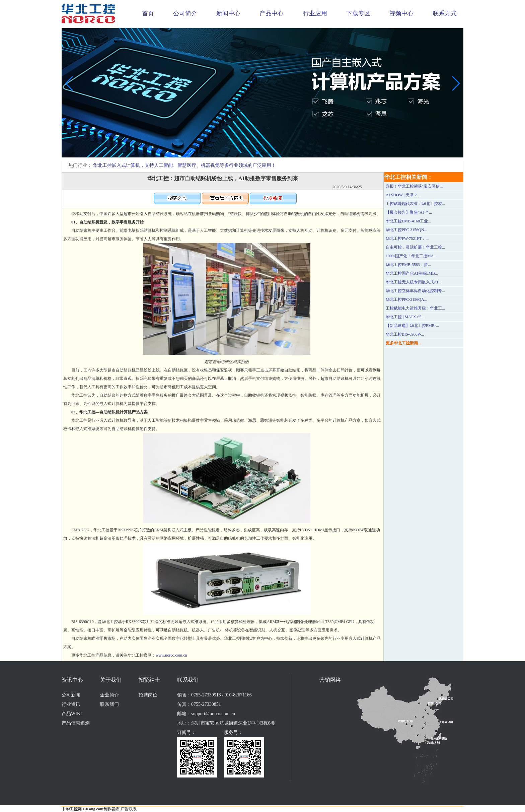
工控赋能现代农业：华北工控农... (415, 204)
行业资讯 (71, 704)
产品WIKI (72, 714)
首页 (148, 13)
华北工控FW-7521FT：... (407, 239)
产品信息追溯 (76, 723)
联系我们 (109, 704)
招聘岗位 (148, 695)
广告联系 (129, 809)
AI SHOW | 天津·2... (403, 195)
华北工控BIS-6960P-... (405, 334)
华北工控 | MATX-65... (405, 317)
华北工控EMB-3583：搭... (408, 265)
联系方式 (445, 13)
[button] (257, 153)
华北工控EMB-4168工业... (408, 221)
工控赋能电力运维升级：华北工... (415, 308)
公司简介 (185, 13)
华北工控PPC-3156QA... (406, 299)
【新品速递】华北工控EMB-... (412, 326)
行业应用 (315, 13)
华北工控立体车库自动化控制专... (415, 291)
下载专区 (358, 13)
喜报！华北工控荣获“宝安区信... (414, 186)
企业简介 (109, 695)
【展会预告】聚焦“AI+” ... (409, 212)
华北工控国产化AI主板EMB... (412, 273)
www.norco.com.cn (171, 655)
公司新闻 (71, 695)
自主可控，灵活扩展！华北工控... (415, 247)
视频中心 (401, 13)
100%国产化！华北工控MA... (411, 256)
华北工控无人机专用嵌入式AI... (414, 282)
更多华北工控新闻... (403, 343)
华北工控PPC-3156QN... (406, 230)
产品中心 (272, 13)
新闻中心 (228, 13)
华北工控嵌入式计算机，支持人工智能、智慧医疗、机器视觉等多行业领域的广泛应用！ (184, 165)
